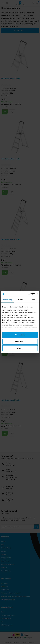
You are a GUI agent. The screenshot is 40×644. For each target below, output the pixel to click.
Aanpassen (20, 341)
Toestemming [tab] (7, 300)
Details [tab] (20, 300)
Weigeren (20, 348)
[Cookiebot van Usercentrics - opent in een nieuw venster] (29, 294)
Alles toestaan (20, 335)
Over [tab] (33, 300)
